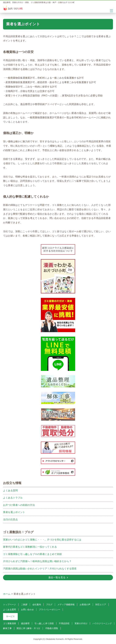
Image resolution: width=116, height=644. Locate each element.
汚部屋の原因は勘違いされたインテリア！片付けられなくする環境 (40, 569)
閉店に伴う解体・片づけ (28, 628)
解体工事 (7, 628)
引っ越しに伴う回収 (44, 623)
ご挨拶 (24, 605)
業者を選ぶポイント (14, 512)
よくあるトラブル (13, 498)
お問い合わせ (27, 610)
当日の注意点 (10, 519)
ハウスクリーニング (102, 623)
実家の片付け (81, 623)
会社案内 (37, 605)
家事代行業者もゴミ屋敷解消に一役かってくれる (30, 547)
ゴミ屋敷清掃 (9, 623)
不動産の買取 (52, 628)
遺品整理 (25, 623)
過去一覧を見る (57, 577)
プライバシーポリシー (50, 610)
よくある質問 (10, 491)
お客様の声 (85, 605)
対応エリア (101, 605)
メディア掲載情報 (66, 605)
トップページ (9, 605)
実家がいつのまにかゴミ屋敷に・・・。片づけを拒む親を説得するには (42, 540)
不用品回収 (64, 623)
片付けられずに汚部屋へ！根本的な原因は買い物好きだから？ (37, 561)
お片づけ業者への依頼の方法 (19, 505)
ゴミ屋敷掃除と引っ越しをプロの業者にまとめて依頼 (32, 554)
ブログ (49, 605)
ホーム (7, 594)
